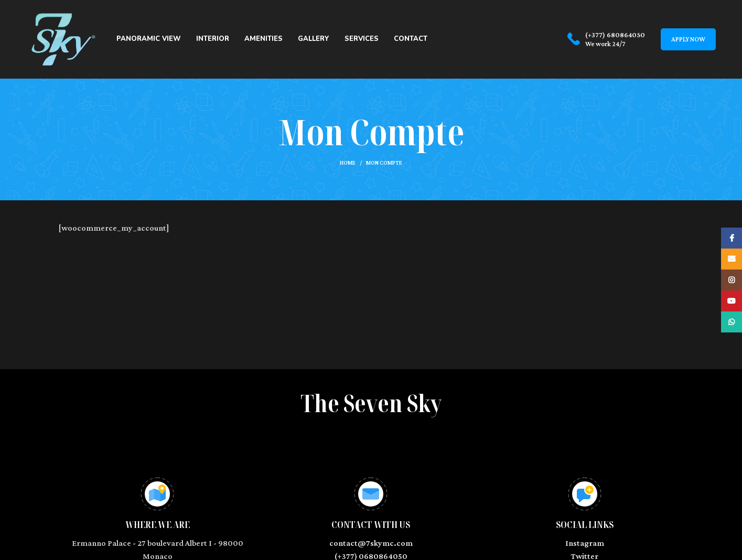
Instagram (585, 543)
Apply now (688, 39)
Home (348, 163)
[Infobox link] (606, 39)
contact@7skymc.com (371, 543)
